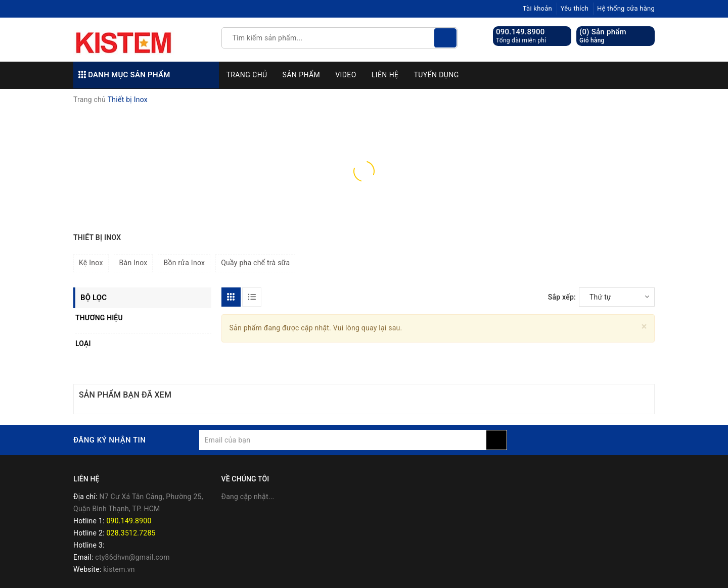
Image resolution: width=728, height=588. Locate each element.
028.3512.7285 (131, 533)
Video (346, 75)
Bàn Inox (133, 263)
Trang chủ (247, 75)
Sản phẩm (302, 75)
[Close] (644, 327)
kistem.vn (119, 569)
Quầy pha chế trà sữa (255, 263)
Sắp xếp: (562, 297)
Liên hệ (385, 75)
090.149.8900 (520, 32)
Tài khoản (537, 8)
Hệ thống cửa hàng (626, 8)
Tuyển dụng (436, 75)
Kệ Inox (91, 263)
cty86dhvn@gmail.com (132, 557)
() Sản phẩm (603, 36)
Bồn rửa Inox (184, 263)
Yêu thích (575, 8)
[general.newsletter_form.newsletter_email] (343, 440)
